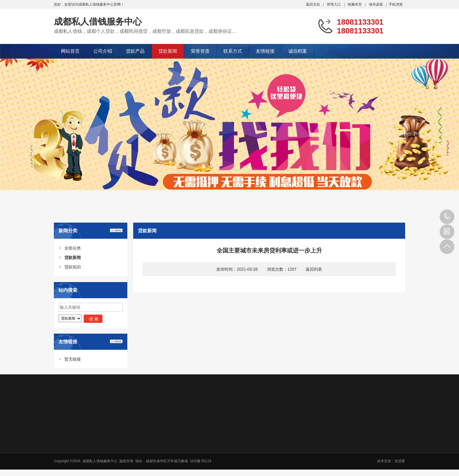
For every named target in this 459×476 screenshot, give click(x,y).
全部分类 (73, 248)
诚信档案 (298, 51)
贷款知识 (73, 267)
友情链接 (265, 51)
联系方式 (233, 51)
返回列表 (314, 269)
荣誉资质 (200, 51)
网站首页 (70, 51)
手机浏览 (396, 4)
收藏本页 (355, 4)
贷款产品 (135, 51)
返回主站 (313, 4)
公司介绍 (103, 51)
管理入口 (334, 4)
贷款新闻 (168, 51)
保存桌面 (376, 4)
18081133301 (447, 217)
